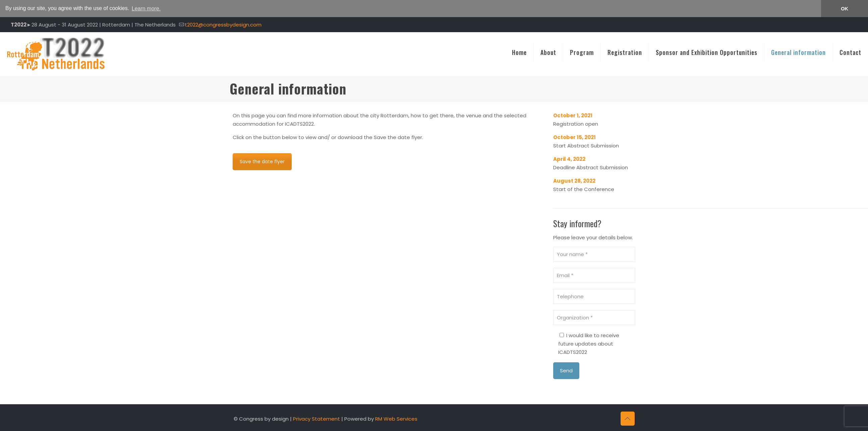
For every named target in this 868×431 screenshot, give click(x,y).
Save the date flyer (262, 161)
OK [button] (845, 9)
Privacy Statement (316, 418)
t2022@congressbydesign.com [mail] (223, 24)
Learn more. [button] (146, 9)
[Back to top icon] (628, 418)
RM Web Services (396, 418)
